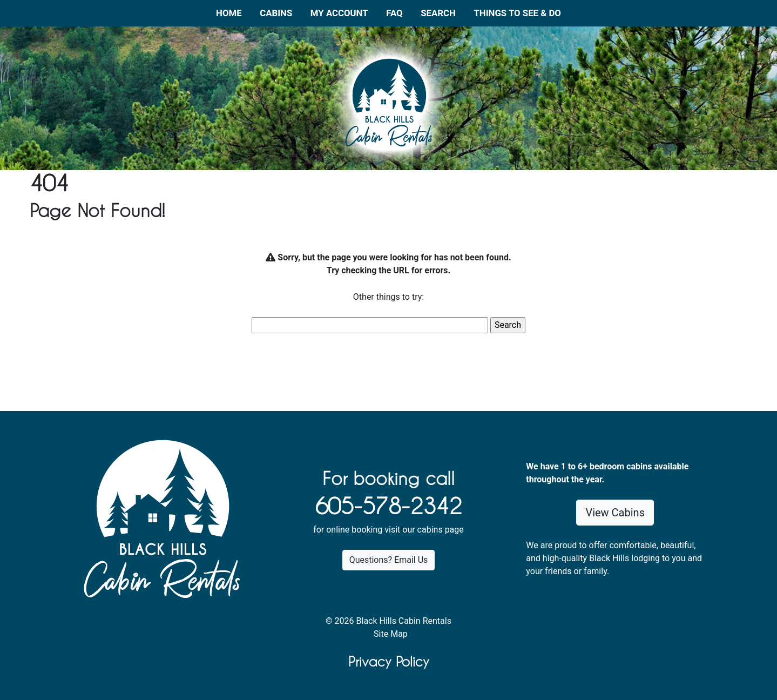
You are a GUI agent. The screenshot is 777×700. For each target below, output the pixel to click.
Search (438, 13)
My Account (339, 13)
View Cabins (615, 513)
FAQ (394, 13)
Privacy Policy (389, 662)
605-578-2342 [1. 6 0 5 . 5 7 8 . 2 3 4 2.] (388, 506)
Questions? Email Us (389, 560)
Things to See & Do (517, 13)
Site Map (391, 634)
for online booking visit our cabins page (388, 530)
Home (229, 13)
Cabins (276, 13)
